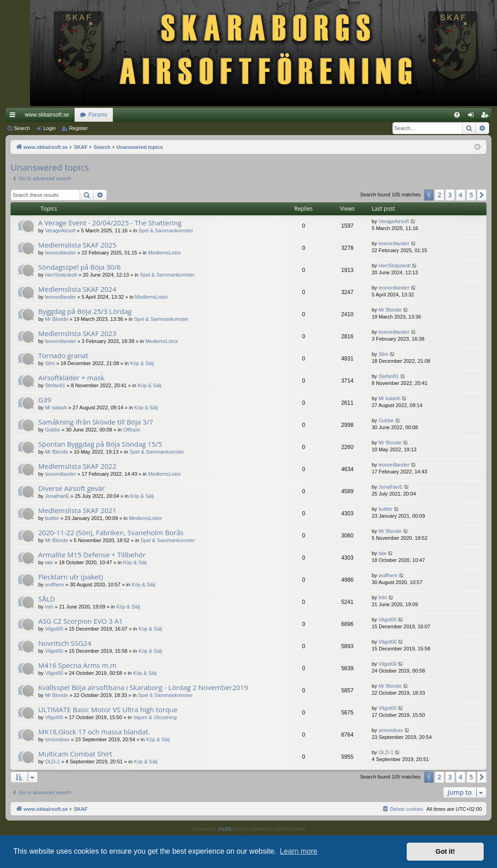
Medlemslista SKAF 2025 (77, 245)
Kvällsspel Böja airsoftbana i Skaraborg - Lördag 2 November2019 (143, 687)
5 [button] (471, 195)
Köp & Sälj (142, 363)
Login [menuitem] (473, 117)
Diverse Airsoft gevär (72, 488)
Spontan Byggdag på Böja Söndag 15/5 (100, 444)
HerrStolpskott (61, 275)
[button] (482, 195)
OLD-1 (53, 762)
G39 (45, 400)
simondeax (57, 739)
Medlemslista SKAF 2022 (77, 466)
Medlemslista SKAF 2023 (77, 333)
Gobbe (53, 430)
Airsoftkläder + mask (71, 378)
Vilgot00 (54, 629)
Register (79, 128)
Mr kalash (56, 407)
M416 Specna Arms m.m (77, 665)
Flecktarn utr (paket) (71, 577)
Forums (98, 115)
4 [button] (461, 195)
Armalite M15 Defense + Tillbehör (92, 555)
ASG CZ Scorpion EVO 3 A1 (80, 621)
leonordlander (61, 253)
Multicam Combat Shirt (75, 754)
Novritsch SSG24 (65, 643)
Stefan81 (55, 385)
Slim (50, 363)
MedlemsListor (165, 253)
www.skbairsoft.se (47, 115)
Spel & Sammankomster (166, 230)
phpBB (225, 829)
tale (49, 562)
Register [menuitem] (487, 117)
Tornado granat (63, 355)
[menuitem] (457, 115)
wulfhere (55, 585)
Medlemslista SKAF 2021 (77, 510)
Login (50, 128)
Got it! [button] (445, 851)
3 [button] (450, 195)
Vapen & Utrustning (155, 717)
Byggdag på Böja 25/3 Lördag (85, 311)
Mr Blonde (57, 319)
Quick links (14, 117)
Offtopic (132, 430)
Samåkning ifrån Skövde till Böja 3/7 (96, 422)
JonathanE (57, 496)
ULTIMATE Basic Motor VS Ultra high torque (108, 709)
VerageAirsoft (60, 230)
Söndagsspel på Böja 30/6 (79, 267)
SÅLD (47, 599)
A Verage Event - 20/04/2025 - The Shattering (110, 223)
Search (22, 128)
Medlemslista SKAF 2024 (77, 289)
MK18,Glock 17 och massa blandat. (94, 732)
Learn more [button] (298, 851)
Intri (49, 607)
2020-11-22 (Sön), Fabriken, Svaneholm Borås (111, 532)
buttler (52, 518)
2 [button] (439, 195)
